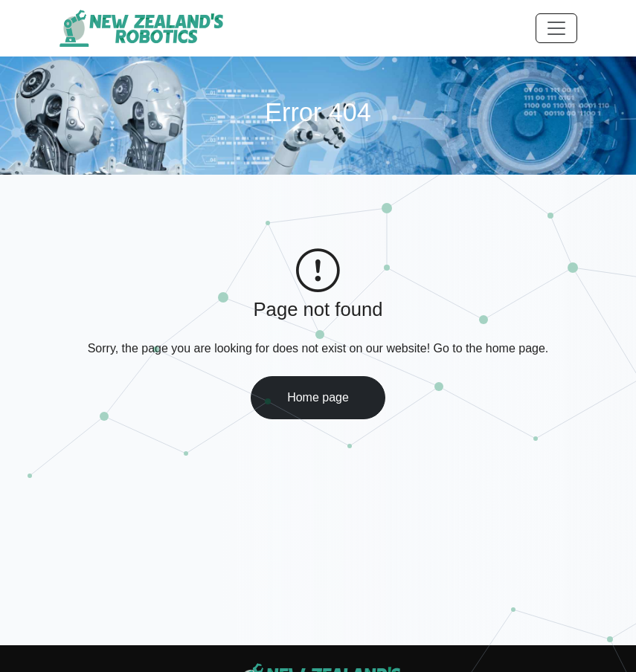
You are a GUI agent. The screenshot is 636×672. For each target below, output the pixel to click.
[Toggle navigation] (556, 28)
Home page (318, 397)
